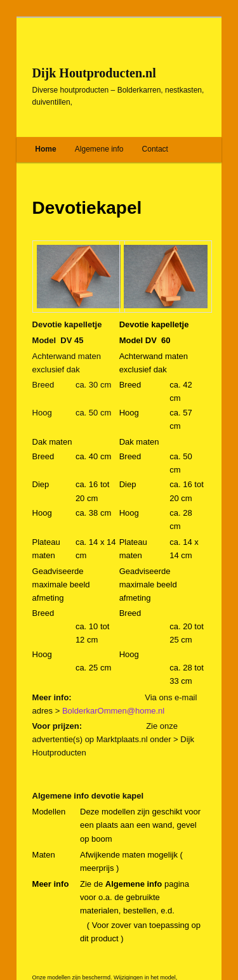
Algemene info (99, 149)
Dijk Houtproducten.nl (94, 73)
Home (45, 149)
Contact (155, 149)
